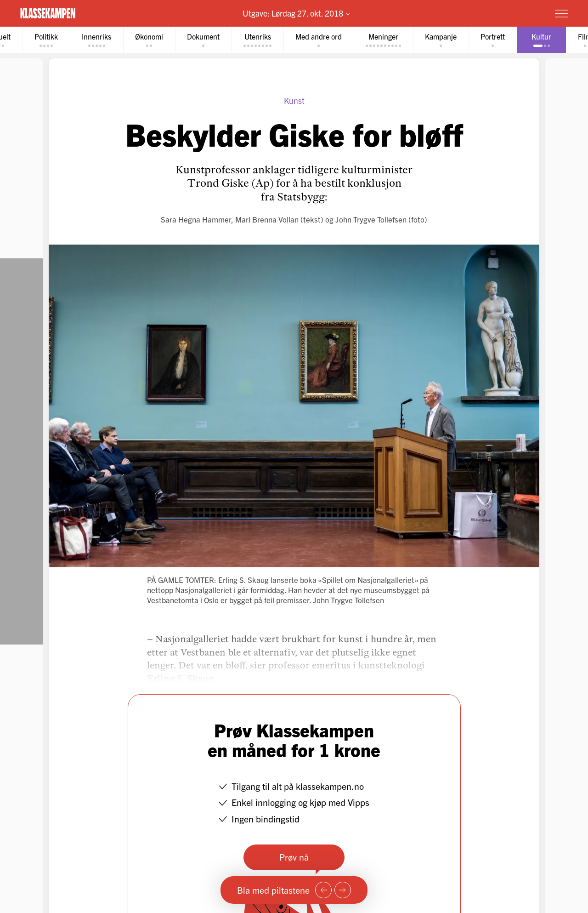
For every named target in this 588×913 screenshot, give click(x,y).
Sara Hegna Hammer (196, 219)
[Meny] (561, 13)
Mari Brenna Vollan (267, 219)
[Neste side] (343, 890)
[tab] (46, 40)
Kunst (294, 100)
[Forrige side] (323, 890)
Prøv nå (294, 857)
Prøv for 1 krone (507, 13)
